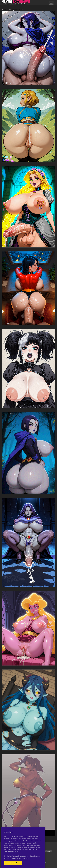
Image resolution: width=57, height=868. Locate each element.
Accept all (13, 863)
